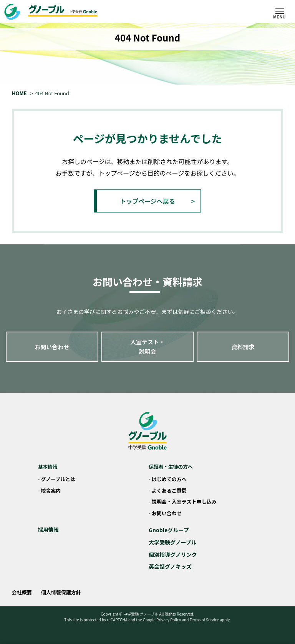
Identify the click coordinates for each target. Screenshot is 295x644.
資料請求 (243, 347)
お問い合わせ (52, 347)
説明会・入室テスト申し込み (184, 502)
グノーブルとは (58, 479)
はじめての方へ (169, 479)
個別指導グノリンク (173, 554)
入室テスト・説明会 (147, 347)
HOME (19, 93)
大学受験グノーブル (173, 542)
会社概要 (22, 592)
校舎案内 (51, 490)
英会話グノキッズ (170, 566)
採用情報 (48, 529)
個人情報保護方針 (61, 592)
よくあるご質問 (169, 490)
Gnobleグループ (169, 530)
